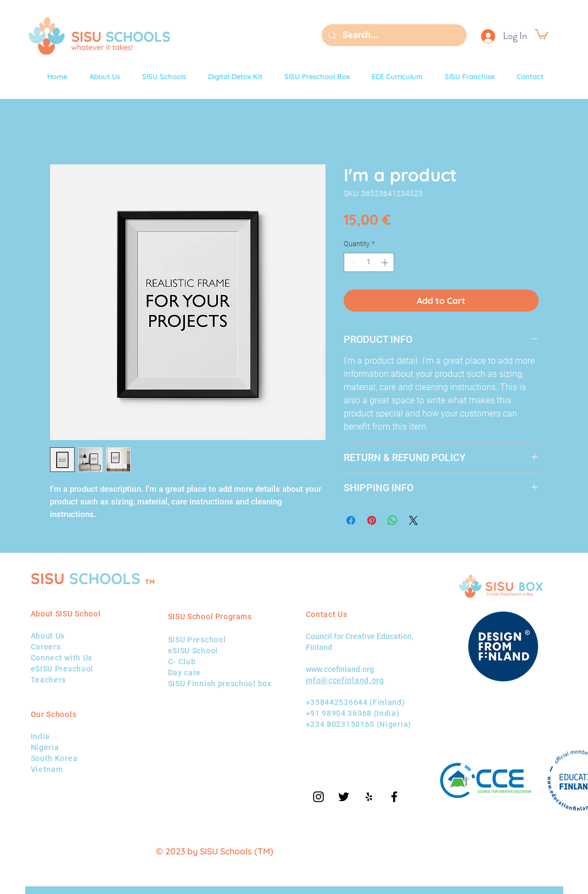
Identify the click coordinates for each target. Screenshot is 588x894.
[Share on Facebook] (351, 520)
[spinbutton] (369, 263)
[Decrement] (352, 263)
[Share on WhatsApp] (393, 520)
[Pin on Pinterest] (372, 520)
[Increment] (386, 263)
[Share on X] (413, 520)
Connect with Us (62, 658)
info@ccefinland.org (345, 680)
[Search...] (393, 35)
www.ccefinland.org (340, 669)
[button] (541, 34)
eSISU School (193, 651)
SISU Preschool (197, 640)
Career (44, 647)
